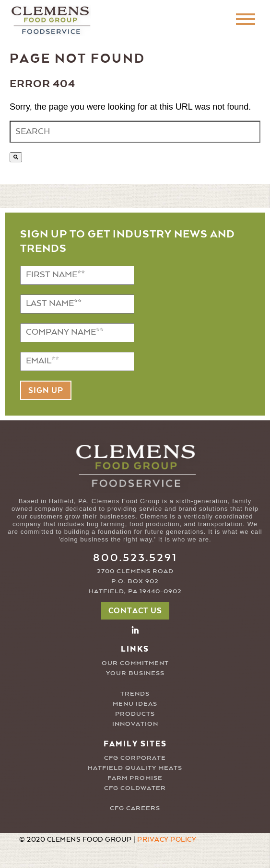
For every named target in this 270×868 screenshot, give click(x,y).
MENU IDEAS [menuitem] (135, 704)
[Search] (16, 157)
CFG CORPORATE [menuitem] (135, 758)
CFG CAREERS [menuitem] (135, 808)
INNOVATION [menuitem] (135, 724)
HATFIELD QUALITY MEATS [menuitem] (135, 768)
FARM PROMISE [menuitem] (135, 778)
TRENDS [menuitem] (135, 694)
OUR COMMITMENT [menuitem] (135, 663)
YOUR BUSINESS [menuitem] (135, 673)
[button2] (135, 630)
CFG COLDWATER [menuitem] (135, 788)
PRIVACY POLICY (167, 840)
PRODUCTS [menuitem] (135, 714)
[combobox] (135, 132)
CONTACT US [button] (135, 611)
